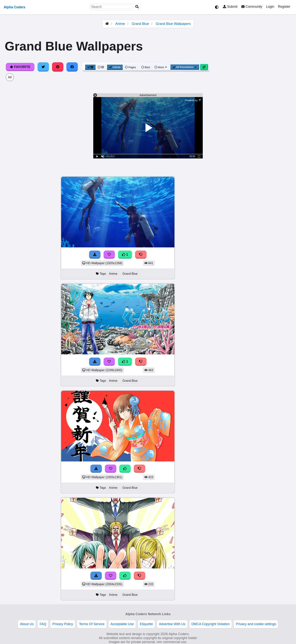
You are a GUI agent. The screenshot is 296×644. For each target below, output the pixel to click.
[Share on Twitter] (43, 67)
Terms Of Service (92, 624)
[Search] (137, 7)
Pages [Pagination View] (130, 67)
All (10, 77)
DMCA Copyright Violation (211, 624)
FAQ (43, 624)
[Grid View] (90, 67)
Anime (120, 24)
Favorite (20, 67)
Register (284, 7)
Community (252, 7)
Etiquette (146, 624)
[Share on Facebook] (72, 67)
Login (270, 7)
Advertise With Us (172, 624)
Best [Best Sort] (146, 67)
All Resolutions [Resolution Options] (185, 67)
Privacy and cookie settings (256, 624)
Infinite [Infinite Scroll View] (115, 67)
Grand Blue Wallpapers (173, 24)
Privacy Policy (63, 624)
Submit (230, 7)
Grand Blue (140, 24)
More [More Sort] (161, 67)
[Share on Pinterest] (58, 67)
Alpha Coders (15, 7)
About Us (27, 624)
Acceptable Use (122, 624)
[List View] (101, 67)
